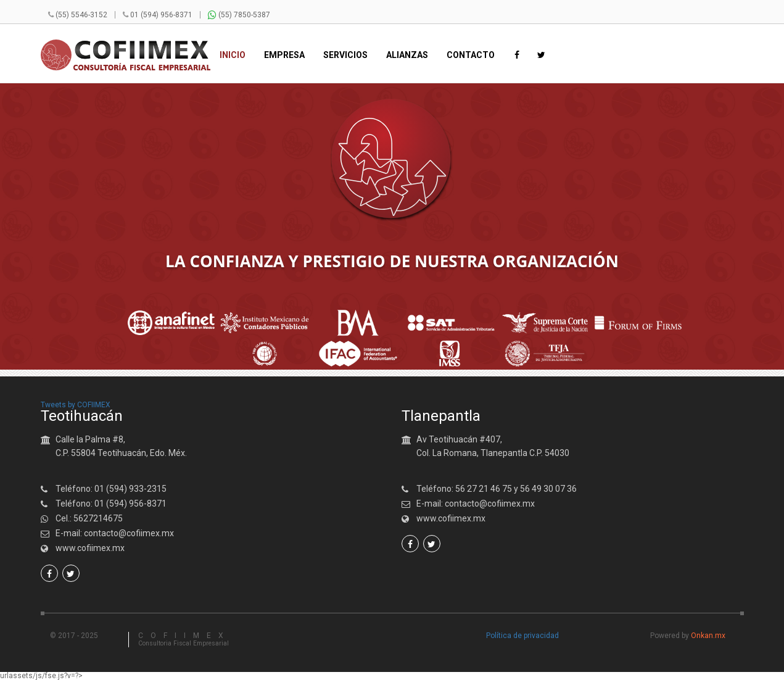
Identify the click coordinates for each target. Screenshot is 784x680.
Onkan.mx (708, 636)
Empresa (284, 55)
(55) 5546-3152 (81, 15)
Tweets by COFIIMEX (76, 405)
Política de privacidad (522, 636)
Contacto (471, 55)
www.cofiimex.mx (90, 548)
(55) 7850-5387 (239, 15)
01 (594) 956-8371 (161, 15)
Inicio (233, 55)
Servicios (345, 55)
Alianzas (407, 55)
